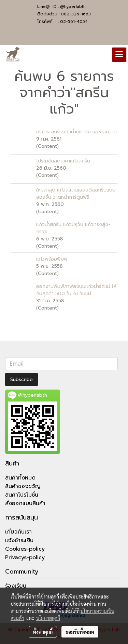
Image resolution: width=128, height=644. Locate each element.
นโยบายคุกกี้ (48, 618)
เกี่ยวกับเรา (18, 532)
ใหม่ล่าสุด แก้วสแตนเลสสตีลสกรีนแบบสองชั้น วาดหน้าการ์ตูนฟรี (76, 194)
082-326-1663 (76, 14)
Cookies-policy (25, 549)
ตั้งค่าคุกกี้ (43, 632)
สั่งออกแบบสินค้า (25, 503)
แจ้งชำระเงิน (19, 540)
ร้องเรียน (16, 586)
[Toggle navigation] (119, 55)
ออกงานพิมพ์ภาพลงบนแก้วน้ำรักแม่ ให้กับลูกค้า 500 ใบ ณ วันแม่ (76, 290)
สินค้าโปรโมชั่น (22, 495)
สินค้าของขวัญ (23, 486)
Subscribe (22, 379)
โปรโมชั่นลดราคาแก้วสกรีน (63, 161)
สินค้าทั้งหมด (20, 478)
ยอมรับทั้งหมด (80, 632)
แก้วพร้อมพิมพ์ (52, 259)
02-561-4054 (74, 22)
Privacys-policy (25, 557)
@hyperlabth (73, 6)
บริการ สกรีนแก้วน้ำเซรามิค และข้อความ (76, 132)
